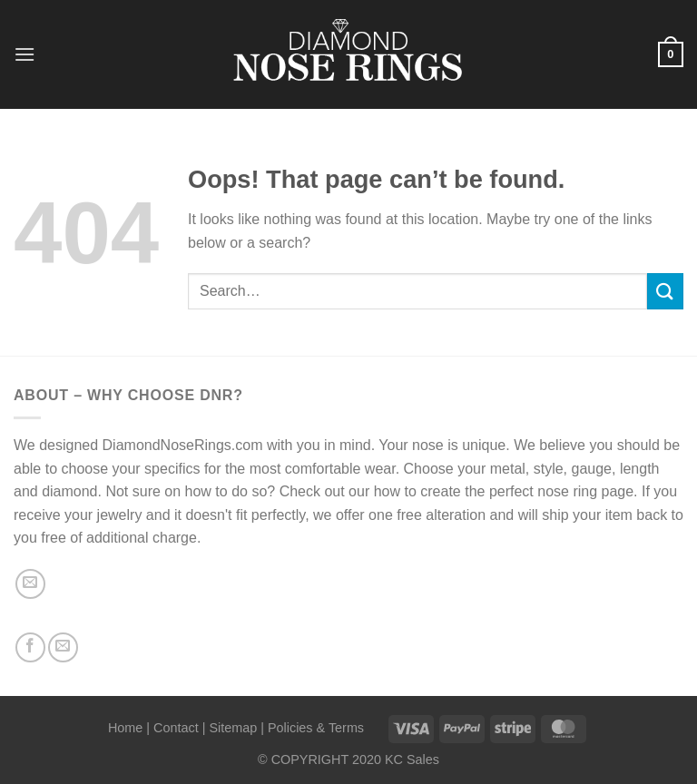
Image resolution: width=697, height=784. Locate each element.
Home (125, 728)
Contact (176, 728)
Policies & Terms (316, 728)
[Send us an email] (30, 584)
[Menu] (25, 54)
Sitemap (233, 728)
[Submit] (665, 291)
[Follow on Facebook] (30, 647)
